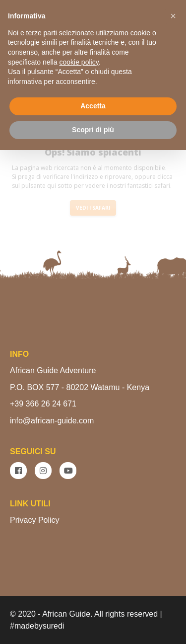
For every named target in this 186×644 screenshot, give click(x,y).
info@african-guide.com (52, 421)
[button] (173, 16)
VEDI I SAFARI (93, 208)
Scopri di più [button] (93, 130)
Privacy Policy (35, 520)
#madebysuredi (37, 626)
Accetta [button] (93, 106)
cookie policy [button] (79, 62)
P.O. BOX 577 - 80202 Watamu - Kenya (80, 387)
